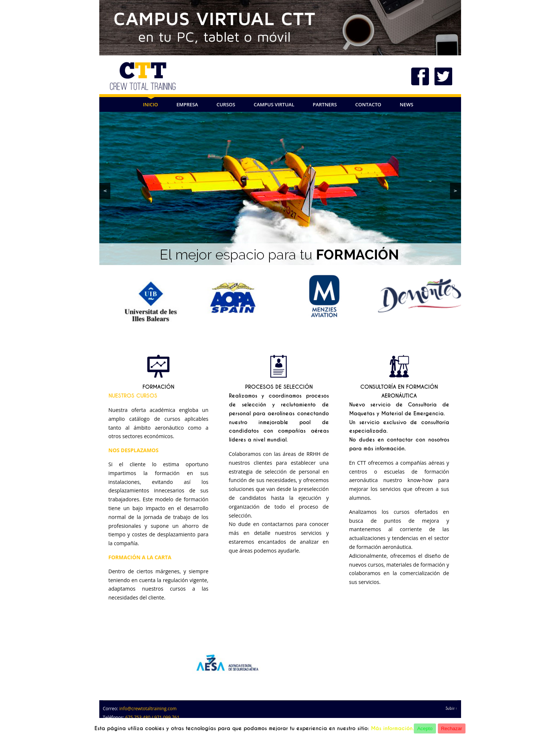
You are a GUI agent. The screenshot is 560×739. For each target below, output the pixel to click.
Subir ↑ (451, 709)
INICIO (150, 104)
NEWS (407, 104)
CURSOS (226, 104)
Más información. (392, 728)
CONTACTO (368, 104)
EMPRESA (187, 104)
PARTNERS (325, 104)
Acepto (425, 728)
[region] (280, 188)
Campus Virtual (274, 104)
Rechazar (452, 728)
